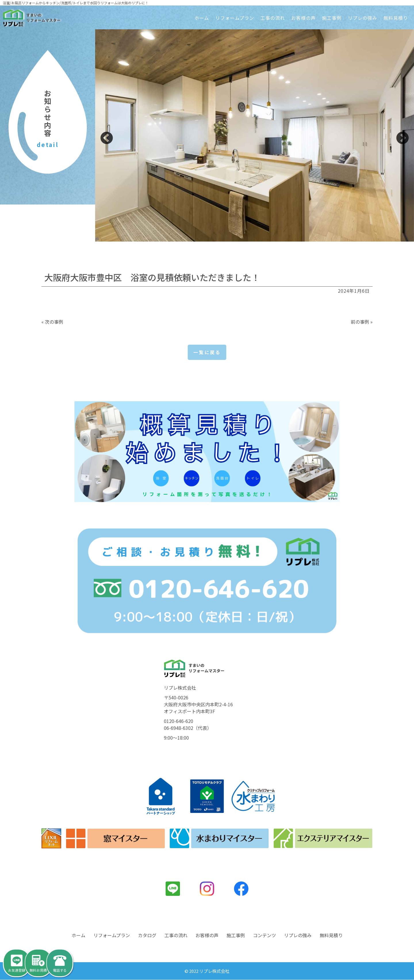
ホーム (202, 18)
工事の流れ (273, 18)
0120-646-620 (179, 721)
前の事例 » (362, 322)
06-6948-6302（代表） (188, 728)
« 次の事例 (52, 322)
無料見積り (396, 18)
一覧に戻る (207, 352)
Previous (107, 138)
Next (402, 138)
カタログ (147, 935)
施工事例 (332, 18)
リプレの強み (363, 18)
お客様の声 (303, 18)
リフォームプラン (235, 18)
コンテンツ (264, 935)
